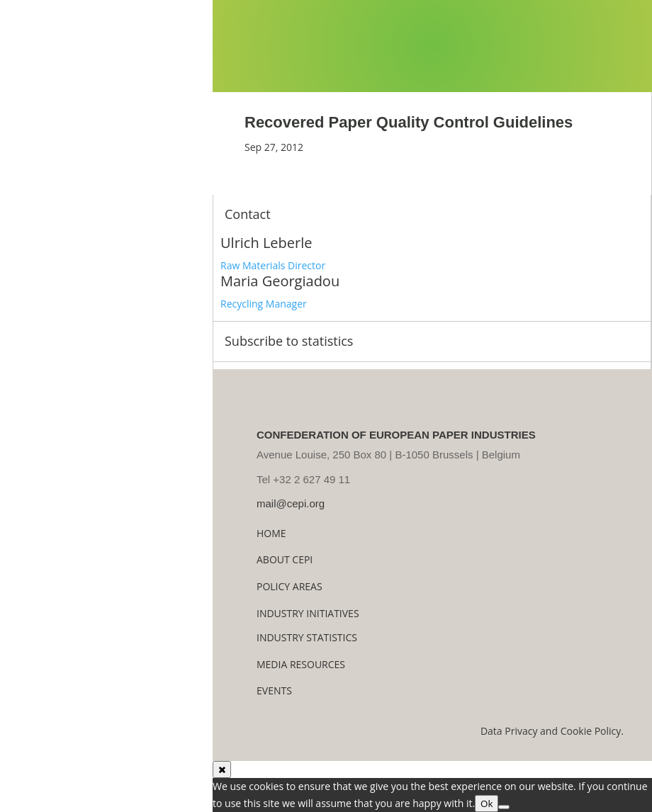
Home (271, 533)
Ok (487, 803)
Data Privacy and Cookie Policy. (552, 731)
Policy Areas (290, 586)
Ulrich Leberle (266, 243)
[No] (504, 807)
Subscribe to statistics (289, 341)
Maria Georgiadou (280, 281)
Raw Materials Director (273, 265)
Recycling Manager (264, 304)
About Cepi (285, 559)
